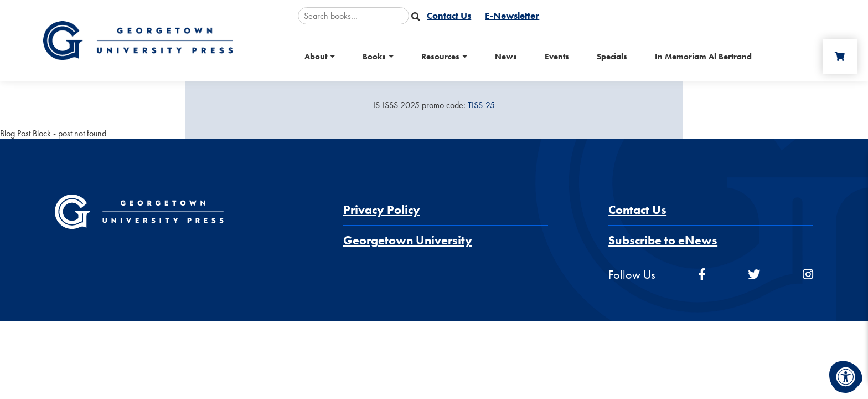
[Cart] (840, 57)
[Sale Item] (434, 105)
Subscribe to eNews (663, 240)
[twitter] (754, 275)
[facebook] (702, 275)
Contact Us (637, 210)
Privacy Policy (382, 210)
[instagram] (808, 275)
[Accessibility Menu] (846, 377)
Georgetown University (408, 240)
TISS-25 (481, 105)
